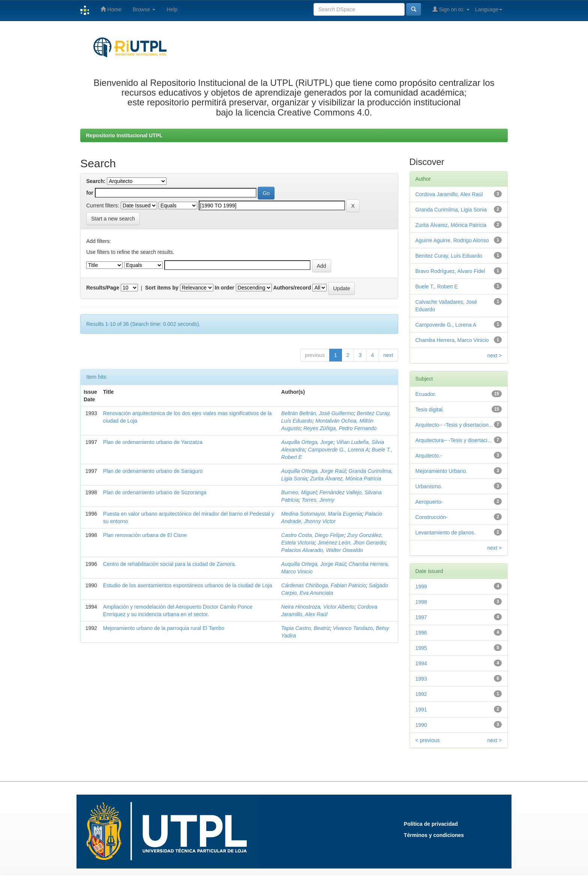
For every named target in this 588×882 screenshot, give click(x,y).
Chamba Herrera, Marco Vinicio (452, 340)
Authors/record (292, 288)
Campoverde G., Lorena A (338, 450)
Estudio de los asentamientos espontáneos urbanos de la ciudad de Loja (188, 585)
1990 (421, 725)
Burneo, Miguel (299, 492)
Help (172, 9)
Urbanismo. (429, 486)
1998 (421, 602)
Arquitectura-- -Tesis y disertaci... (454, 440)
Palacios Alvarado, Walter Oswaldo (322, 550)
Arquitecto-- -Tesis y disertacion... (454, 425)
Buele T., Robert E (437, 286)
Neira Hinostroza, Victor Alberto (318, 607)
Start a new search (113, 219)
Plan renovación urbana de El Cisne (145, 535)
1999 (421, 586)
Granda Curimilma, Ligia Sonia (451, 210)
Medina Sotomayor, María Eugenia (322, 514)
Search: (96, 181)
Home (111, 9)
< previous (428, 740)
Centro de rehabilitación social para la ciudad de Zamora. (170, 564)
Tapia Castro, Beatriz (306, 628)
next (388, 355)
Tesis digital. (430, 409)
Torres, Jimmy (318, 500)
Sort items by (162, 288)
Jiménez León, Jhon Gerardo (352, 543)
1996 (421, 633)
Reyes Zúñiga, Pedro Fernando (340, 428)
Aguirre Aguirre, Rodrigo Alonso (452, 240)
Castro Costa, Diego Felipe (313, 535)
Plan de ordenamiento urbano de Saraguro (153, 471)
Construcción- (432, 517)
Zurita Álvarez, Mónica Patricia (346, 478)
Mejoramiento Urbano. (442, 471)
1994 (421, 663)
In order (225, 288)
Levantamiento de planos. (445, 532)
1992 (421, 694)
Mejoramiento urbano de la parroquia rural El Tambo (164, 628)
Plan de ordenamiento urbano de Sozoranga (155, 492)
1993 (421, 679)
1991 (421, 709)
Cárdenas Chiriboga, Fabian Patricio (324, 585)
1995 (421, 648)
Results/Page (103, 288)
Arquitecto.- (429, 456)
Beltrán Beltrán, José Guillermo (318, 413)
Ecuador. (426, 394)
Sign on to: (451, 9)
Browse (144, 9)
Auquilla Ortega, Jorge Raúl (313, 471)
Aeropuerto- (429, 502)
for (90, 193)
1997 (421, 617)
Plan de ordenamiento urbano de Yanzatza (153, 442)
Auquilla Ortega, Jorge (307, 442)
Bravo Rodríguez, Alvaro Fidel (450, 271)
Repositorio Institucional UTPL (124, 135)
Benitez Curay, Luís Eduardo (449, 256)
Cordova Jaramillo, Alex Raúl (449, 194)
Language (489, 9)
